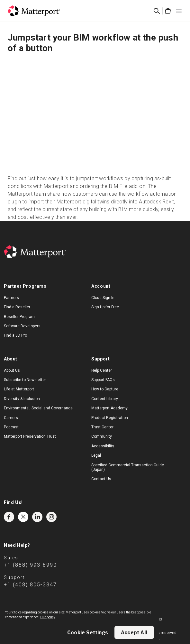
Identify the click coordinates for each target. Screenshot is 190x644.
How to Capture (105, 389)
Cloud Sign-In (103, 298)
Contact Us (101, 479)
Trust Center (102, 427)
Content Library (105, 399)
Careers (11, 418)
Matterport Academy (109, 408)
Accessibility (103, 446)
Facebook (9, 517)
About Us (12, 370)
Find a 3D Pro (15, 335)
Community (102, 436)
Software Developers (22, 326)
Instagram (51, 517)
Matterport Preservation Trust (30, 436)
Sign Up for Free (105, 307)
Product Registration (110, 418)
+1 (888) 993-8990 (30, 565)
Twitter (23, 517)
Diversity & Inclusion (22, 399)
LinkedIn (37, 517)
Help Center (102, 370)
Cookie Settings (88, 632)
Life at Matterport (19, 389)
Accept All (134, 632)
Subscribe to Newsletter (25, 380)
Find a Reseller (17, 307)
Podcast (11, 427)
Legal (96, 455)
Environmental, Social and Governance (38, 408)
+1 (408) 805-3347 (30, 585)
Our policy (48, 617)
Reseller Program (19, 317)
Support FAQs (103, 380)
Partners (11, 298)
